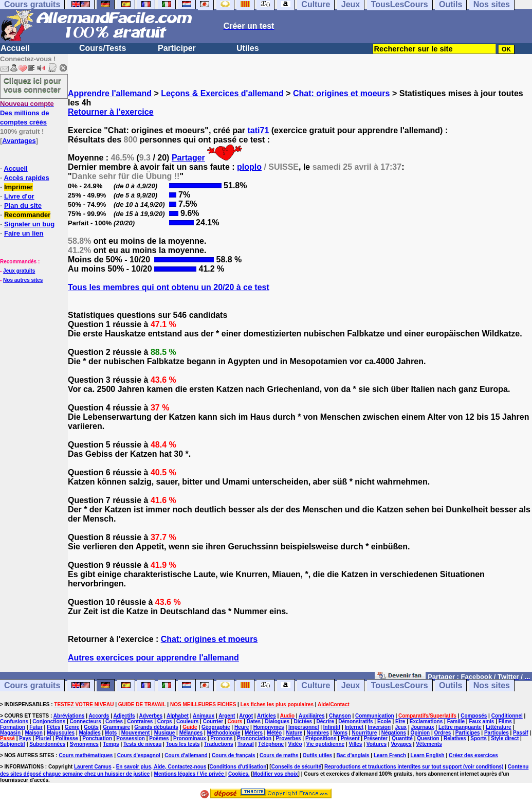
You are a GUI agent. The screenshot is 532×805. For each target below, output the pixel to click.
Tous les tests (183, 744)
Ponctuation (97, 738)
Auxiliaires (312, 716)
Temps (111, 744)
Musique (165, 733)
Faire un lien (24, 233)
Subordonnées (47, 744)
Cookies (238, 774)
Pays (25, 738)
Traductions (219, 744)
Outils (451, 685)
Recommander (27, 215)
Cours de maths (279, 755)
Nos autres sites (23, 280)
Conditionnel (507, 716)
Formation (13, 727)
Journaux (423, 727)
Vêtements (429, 744)
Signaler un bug (29, 224)
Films (505, 721)
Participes (468, 733)
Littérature (498, 727)
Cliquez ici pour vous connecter (32, 85)
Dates (254, 721)
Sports (479, 738)
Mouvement (136, 733)
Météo (274, 733)
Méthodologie (224, 733)
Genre (72, 727)
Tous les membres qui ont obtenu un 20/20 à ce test (169, 287)
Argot (246, 716)
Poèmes (159, 738)
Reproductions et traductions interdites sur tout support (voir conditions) (414, 767)
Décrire (325, 721)
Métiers (254, 733)
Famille (456, 721)
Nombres (318, 733)
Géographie (216, 727)
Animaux (204, 716)
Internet (354, 727)
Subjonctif (13, 744)
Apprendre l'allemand (110, 93)
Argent (227, 716)
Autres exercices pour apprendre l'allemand (153, 658)
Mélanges (191, 733)
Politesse (67, 738)
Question (428, 738)
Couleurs (187, 721)
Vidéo (295, 744)
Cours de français (233, 755)
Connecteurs (86, 721)
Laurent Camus (93, 767)
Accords (99, 716)
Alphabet (178, 716)
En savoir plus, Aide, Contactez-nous (161, 767)
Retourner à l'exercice (111, 112)
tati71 (259, 130)
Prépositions (321, 738)
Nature (295, 733)
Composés (474, 716)
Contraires (140, 721)
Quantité (402, 738)
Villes (355, 744)
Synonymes (84, 744)
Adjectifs (124, 716)
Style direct (505, 738)
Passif (520, 733)
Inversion (379, 727)
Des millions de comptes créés (27, 113)
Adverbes (151, 716)
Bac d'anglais (353, 755)
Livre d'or (19, 196)
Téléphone (271, 744)
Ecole (384, 721)
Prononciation (254, 738)
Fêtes (53, 727)
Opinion (420, 733)
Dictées (303, 721)
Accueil (15, 48)
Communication (375, 716)
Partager (188, 158)
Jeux (351, 685)
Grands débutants (156, 727)
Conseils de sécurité (296, 767)
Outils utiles (317, 755)
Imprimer (19, 187)
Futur (36, 727)
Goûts (91, 727)
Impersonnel (304, 727)
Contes (114, 721)
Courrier (213, 721)
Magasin (10, 733)
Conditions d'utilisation (238, 767)
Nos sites (492, 685)
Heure (242, 727)
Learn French (390, 755)
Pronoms (221, 738)
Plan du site (23, 205)
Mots (111, 733)
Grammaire (116, 727)
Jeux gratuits (19, 271)
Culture (316, 685)
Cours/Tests (103, 48)
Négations (394, 733)
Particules (497, 733)
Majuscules (61, 733)
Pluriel (43, 738)
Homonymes (269, 727)
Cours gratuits (32, 685)
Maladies (89, 733)
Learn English (428, 755)
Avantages (19, 141)
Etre (400, 721)
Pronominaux (190, 738)
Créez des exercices (473, 755)
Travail (246, 744)
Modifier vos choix (276, 774)
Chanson (340, 716)
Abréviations (69, 716)
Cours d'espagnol (139, 755)
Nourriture (364, 733)
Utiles (248, 48)
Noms (340, 733)
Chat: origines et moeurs (341, 93)
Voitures (377, 744)
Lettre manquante (460, 727)
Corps (165, 721)
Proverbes (289, 738)
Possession (131, 738)
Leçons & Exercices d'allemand (222, 93)
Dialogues (277, 721)
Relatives (455, 738)
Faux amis (481, 721)
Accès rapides (26, 178)
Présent (350, 738)
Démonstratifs (355, 721)
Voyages (401, 744)
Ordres (443, 733)
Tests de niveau (142, 744)
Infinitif (332, 727)
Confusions (14, 721)
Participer (177, 48)
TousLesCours (400, 685)
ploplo (249, 167)
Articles (267, 716)
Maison (33, 733)
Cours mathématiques (86, 755)
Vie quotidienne (325, 744)
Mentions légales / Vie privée (190, 774)
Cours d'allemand (186, 755)
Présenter (376, 738)
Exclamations (426, 721)
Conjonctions (49, 721)
